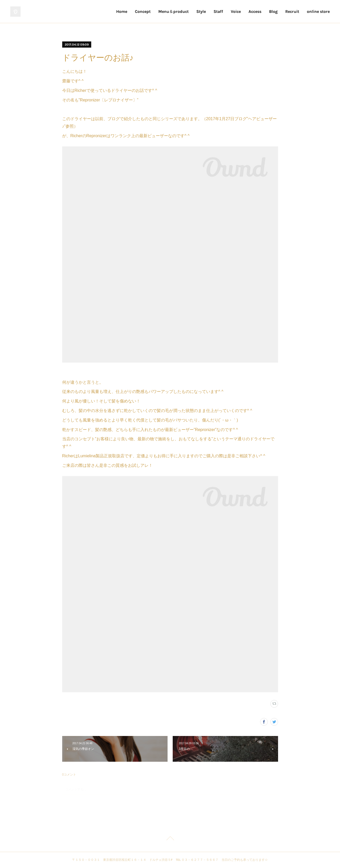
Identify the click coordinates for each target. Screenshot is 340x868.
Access (255, 11)
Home (122, 11)
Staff (218, 11)
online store (318, 11)
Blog (273, 11)
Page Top (170, 839)
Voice (236, 11)
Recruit (292, 11)
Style (201, 11)
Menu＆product (173, 11)
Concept (143, 11)
